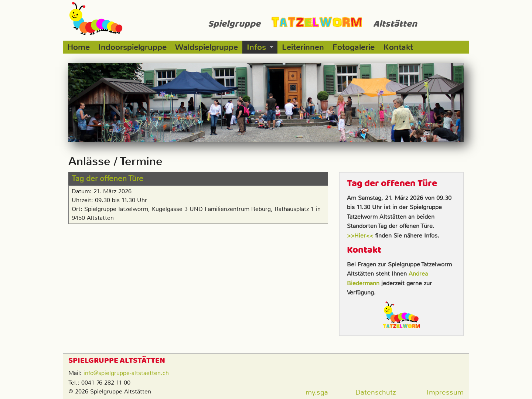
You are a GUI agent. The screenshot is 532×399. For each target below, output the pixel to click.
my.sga (317, 392)
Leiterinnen (303, 47)
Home (79, 47)
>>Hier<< (360, 236)
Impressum (445, 392)
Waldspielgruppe (207, 47)
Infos (256, 47)
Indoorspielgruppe (132, 47)
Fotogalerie (354, 47)
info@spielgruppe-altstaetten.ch (126, 373)
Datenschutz (376, 392)
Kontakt (398, 47)
